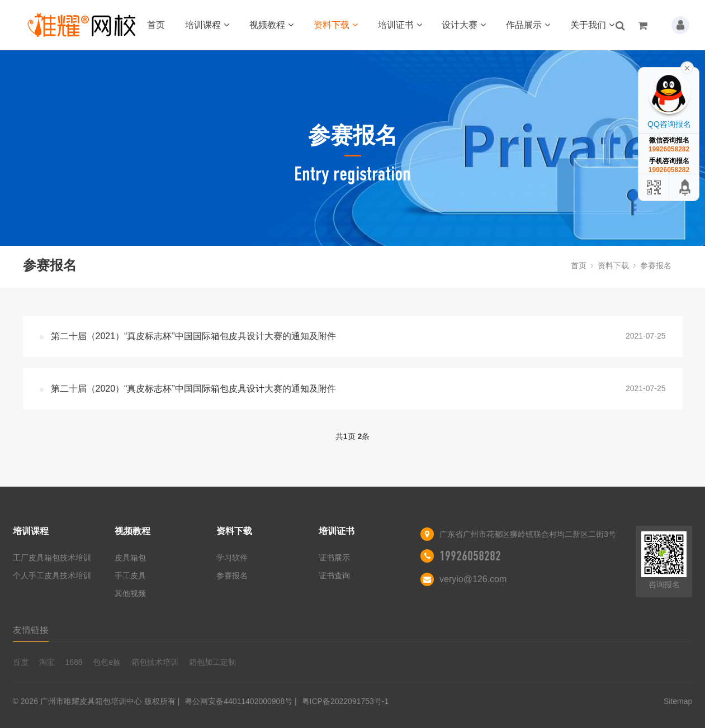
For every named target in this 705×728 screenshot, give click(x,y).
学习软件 (232, 558)
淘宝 (47, 662)
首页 (156, 25)
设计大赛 (464, 25)
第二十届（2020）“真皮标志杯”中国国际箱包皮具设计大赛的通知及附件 (193, 389)
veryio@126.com (473, 579)
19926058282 (470, 556)
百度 (21, 662)
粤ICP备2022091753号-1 (346, 701)
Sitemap (678, 701)
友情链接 (31, 630)
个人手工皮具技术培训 (52, 575)
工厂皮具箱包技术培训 (52, 558)
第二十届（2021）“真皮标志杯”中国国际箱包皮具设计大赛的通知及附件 (193, 336)
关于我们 (592, 25)
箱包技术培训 (155, 662)
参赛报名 (656, 265)
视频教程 (271, 25)
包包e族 (107, 662)
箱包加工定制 (212, 662)
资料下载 (336, 25)
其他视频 (130, 593)
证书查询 (334, 575)
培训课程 (207, 25)
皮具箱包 (130, 558)
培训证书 (400, 25)
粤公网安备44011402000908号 (238, 701)
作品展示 (528, 25)
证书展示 (334, 558)
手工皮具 (130, 575)
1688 (74, 662)
